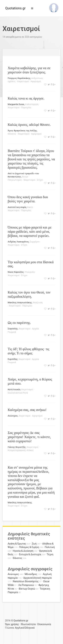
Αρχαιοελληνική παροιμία (38, 578)
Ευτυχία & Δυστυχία (30, 554)
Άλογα (25, 177)
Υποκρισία (30, 272)
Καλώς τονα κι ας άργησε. (26, 98)
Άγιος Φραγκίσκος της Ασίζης (22, 131)
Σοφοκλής (13, 329)
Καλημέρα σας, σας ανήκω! (27, 410)
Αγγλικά (19, 628)
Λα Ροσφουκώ (26, 585)
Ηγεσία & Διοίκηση (23, 551)
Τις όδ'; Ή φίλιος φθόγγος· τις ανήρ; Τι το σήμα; (28, 351)
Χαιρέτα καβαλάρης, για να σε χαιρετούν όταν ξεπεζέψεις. (29, 70)
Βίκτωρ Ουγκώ (27, 589)
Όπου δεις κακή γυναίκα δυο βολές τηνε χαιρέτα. (28, 199)
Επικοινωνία (44, 624)
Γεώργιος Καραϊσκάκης (19, 78)
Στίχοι (40, 180)
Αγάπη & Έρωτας (17, 544)
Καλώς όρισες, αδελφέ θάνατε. (29, 125)
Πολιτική (50, 547)
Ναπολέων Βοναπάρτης (26, 581)
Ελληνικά (29, 628)
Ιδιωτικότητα (28, 624)
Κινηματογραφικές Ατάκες (21, 450)
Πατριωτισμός (15, 180)
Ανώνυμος (13, 416)
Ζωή (34, 544)
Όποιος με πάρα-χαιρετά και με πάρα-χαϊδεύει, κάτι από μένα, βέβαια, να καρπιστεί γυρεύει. (30, 231)
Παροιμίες (26, 107)
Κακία (30, 207)
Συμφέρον (35, 242)
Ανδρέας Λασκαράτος (18, 242)
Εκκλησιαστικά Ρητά (18, 393)
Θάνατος (12, 134)
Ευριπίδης (13, 359)
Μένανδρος (31, 574)
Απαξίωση (38, 302)
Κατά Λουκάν (14, 389)
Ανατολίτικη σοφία (17, 207)
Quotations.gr (15, 8)
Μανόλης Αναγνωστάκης (20, 302)
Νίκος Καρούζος (16, 272)
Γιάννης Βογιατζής (17, 447)
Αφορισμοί (36, 81)
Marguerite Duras (16, 104)
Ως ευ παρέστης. (19, 323)
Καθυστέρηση (32, 104)
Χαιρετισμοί (23, 81)
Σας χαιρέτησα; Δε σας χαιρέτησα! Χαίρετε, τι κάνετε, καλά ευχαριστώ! (29, 437)
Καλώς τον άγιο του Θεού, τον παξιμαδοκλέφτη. (29, 294)
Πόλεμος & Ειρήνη (29, 547)
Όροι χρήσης (12, 624)
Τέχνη (50, 554)
